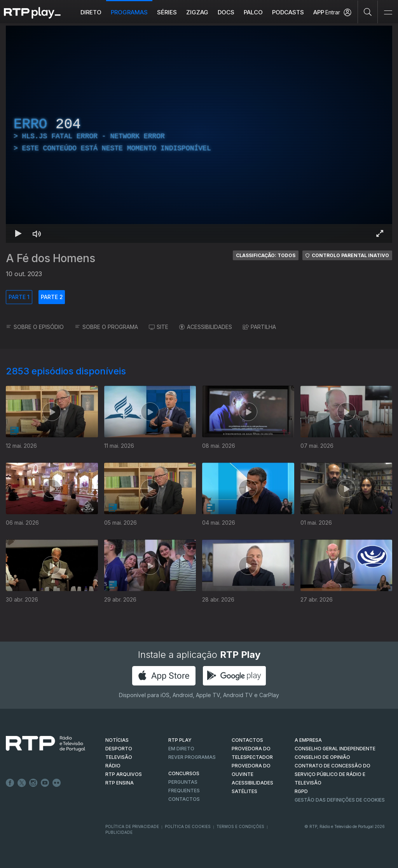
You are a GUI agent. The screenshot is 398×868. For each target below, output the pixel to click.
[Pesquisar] (368, 12)
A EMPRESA (308, 740)
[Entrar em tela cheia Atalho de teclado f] (380, 233)
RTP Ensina (120, 783)
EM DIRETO (181, 749)
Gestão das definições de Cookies (340, 800)
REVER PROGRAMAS (192, 757)
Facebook (10, 783)
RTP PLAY (180, 740)
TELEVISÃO (119, 757)
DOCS (226, 12)
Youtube (45, 783)
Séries (167, 12)
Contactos (184, 799)
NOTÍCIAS (117, 740)
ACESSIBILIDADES (206, 327)
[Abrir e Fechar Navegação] (388, 13)
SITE (159, 327)
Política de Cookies (188, 826)
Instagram (33, 783)
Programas (129, 12)
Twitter (22, 783)
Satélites (244, 791)
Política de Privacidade (132, 826)
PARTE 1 (19, 297)
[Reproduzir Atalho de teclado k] (18, 233)
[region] (199, 134)
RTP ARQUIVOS (124, 774)
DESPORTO (119, 749)
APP (319, 12)
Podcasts (288, 12)
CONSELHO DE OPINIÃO (322, 757)
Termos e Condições (240, 826)
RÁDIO (113, 766)
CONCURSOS (184, 773)
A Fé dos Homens (51, 258)
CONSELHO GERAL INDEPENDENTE (335, 749)
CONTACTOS (247, 740)
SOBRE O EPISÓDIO (35, 327)
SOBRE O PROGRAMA (106, 327)
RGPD (301, 791)
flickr (57, 783)
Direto (91, 12)
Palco (253, 12)
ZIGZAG (197, 12)
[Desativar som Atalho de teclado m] (37, 233)
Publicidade (119, 832)
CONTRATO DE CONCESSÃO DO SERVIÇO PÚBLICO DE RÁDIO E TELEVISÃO (333, 774)
